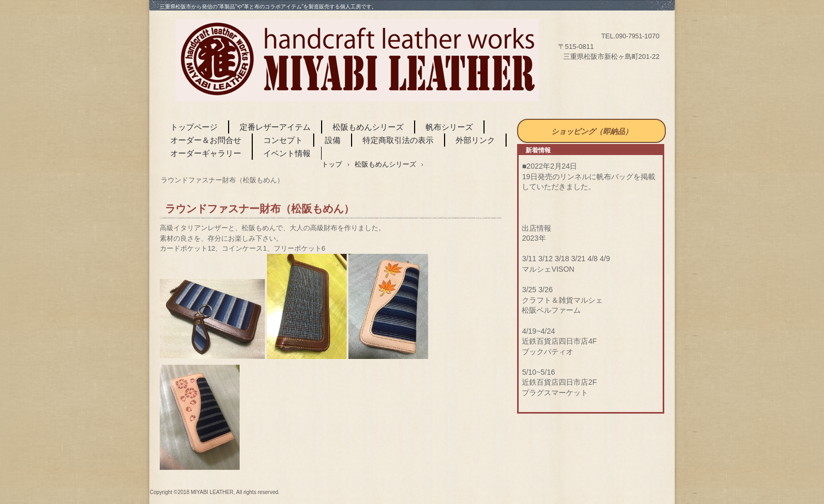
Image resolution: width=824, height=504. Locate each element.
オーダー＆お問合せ (206, 140)
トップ (332, 164)
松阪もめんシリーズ (368, 127)
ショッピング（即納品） (592, 131)
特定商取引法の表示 (398, 140)
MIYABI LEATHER (357, 60)
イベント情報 (287, 153)
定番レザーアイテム (275, 127)
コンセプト (283, 140)
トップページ (194, 127)
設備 (333, 140)
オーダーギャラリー (206, 153)
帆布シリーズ (449, 127)
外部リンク (475, 140)
